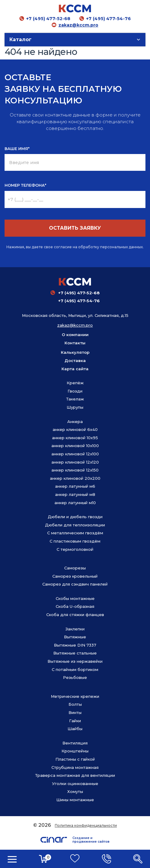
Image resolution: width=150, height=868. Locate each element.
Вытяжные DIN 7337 (75, 645)
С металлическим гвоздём (75, 533)
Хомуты (75, 791)
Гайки (75, 721)
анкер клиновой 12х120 (75, 462)
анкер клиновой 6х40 (75, 429)
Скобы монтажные (75, 598)
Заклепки (75, 629)
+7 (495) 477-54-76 (108, 19)
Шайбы (75, 729)
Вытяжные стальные (75, 653)
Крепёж (75, 383)
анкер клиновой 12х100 (75, 454)
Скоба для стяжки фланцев (75, 615)
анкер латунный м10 (75, 503)
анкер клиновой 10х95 (75, 438)
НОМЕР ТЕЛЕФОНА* (25, 185)
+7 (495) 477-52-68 (48, 19)
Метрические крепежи (75, 696)
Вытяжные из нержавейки (75, 661)
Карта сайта (75, 369)
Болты (75, 704)
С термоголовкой (75, 549)
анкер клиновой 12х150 (75, 470)
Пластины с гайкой (75, 759)
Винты (75, 712)
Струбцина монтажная (75, 767)
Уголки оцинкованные (75, 784)
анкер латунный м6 (75, 486)
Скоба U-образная (75, 606)
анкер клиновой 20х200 (75, 478)
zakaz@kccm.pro (78, 25)
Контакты (75, 343)
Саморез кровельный (75, 576)
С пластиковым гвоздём (75, 541)
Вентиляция (75, 743)
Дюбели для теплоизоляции (75, 525)
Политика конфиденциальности (86, 825)
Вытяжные (75, 637)
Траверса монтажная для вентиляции (75, 775)
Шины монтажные (75, 800)
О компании (75, 335)
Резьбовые (75, 677)
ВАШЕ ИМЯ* (17, 149)
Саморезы (75, 568)
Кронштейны (75, 751)
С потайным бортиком (75, 669)
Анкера (75, 421)
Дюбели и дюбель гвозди (75, 517)
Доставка (75, 360)
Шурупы (75, 407)
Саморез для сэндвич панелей (75, 584)
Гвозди (75, 391)
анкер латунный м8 (75, 494)
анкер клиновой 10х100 (75, 446)
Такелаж (75, 399)
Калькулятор (75, 352)
